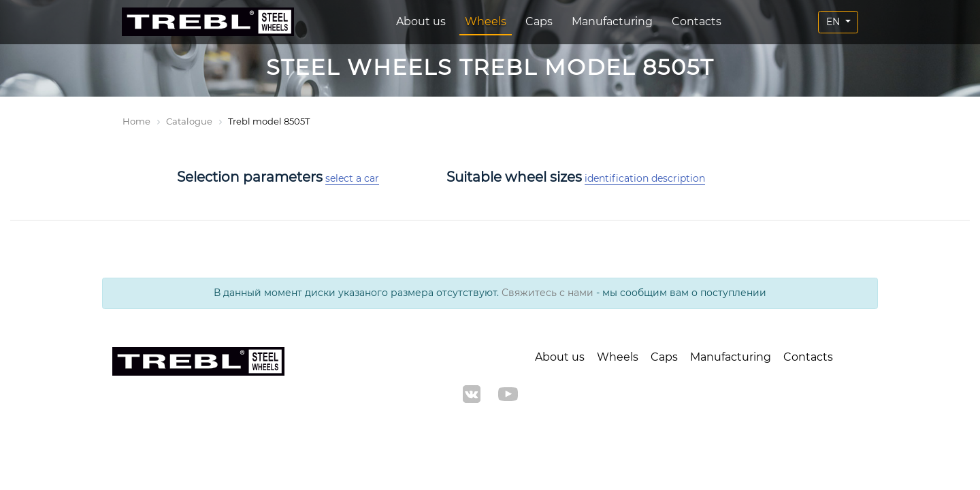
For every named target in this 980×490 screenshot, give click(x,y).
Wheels (486, 21)
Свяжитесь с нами (548, 293)
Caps (539, 21)
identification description (645, 178)
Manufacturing (612, 21)
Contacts (697, 21)
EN (834, 22)
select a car (352, 178)
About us (421, 21)
